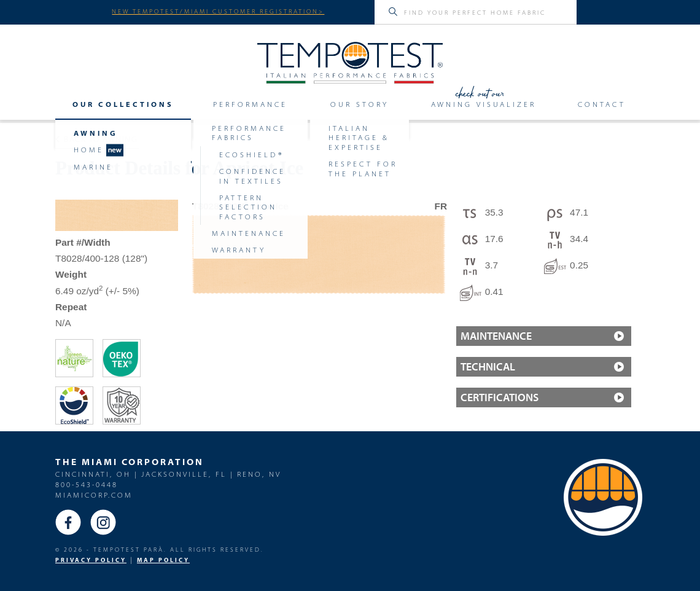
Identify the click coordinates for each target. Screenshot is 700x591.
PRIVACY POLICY (91, 560)
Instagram (103, 522)
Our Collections (123, 104)
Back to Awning (97, 139)
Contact (602, 104)
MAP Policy (163, 560)
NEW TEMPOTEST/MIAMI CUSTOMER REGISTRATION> (218, 11)
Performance (250, 104)
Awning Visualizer (484, 104)
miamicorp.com (94, 495)
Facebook (68, 522)
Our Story (360, 104)
